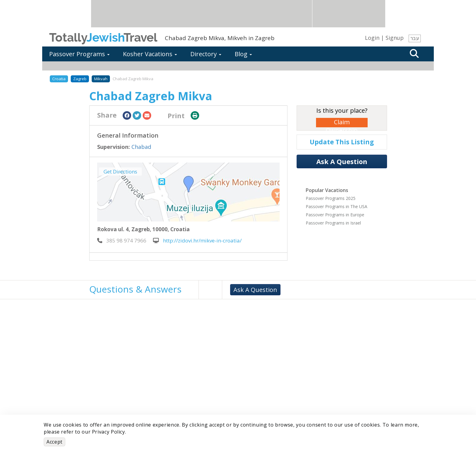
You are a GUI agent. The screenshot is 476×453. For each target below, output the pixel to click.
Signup (395, 38)
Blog (243, 54)
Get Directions (120, 172)
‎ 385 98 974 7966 (122, 240)
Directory (206, 54)
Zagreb (80, 79)
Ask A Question (342, 161)
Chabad (141, 147)
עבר (415, 38)
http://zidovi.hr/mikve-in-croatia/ (197, 240)
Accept (54, 442)
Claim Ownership (342, 123)
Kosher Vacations (150, 54)
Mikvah (101, 79)
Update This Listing (342, 142)
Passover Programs (79, 54)
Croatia (59, 79)
